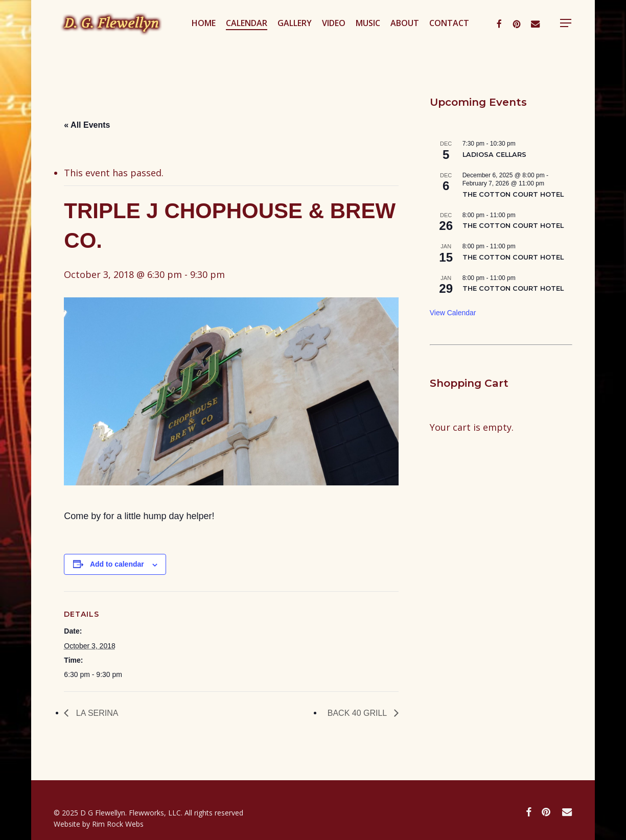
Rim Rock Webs (118, 824)
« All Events (87, 125)
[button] (600, 38)
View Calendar (453, 313)
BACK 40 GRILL (358, 713)
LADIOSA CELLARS (494, 155)
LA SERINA (96, 713)
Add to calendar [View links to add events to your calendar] (117, 564)
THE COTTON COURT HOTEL (513, 194)
